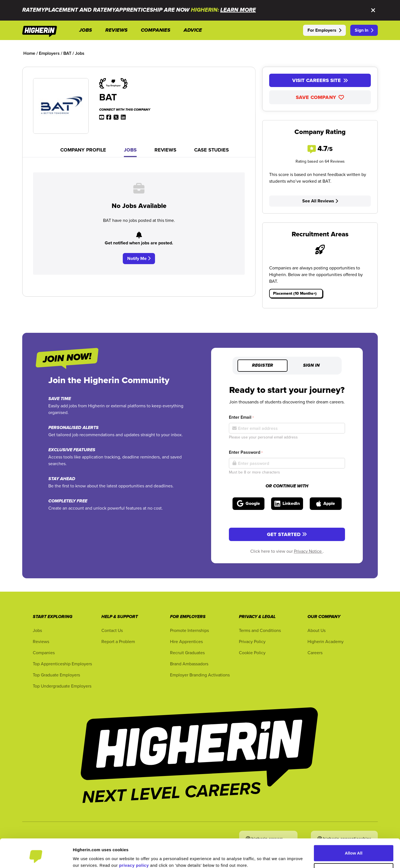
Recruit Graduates (187, 653)
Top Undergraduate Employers (62, 686)
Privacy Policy (252, 641)
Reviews (165, 150)
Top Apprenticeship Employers (62, 664)
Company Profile (83, 150)
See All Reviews (320, 201)
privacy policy (134, 842)
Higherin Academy (326, 641)
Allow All (354, 829)
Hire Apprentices (186, 641)
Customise (354, 848)
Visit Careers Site (320, 80)
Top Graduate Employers (56, 675)
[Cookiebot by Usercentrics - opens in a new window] (36, 857)
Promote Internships (189, 630)
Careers (315, 653)
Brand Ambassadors (189, 664)
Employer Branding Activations (200, 675)
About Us (317, 630)
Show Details (86, 857)
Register (262, 366)
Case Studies (212, 150)
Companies (44, 653)
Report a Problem (118, 641)
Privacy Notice (308, 551)
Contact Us (112, 630)
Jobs (130, 150)
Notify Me (139, 258)
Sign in (311, 366)
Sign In (364, 30)
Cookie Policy (252, 653)
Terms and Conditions (260, 630)
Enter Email (241, 417)
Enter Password (246, 452)
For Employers (324, 30)
